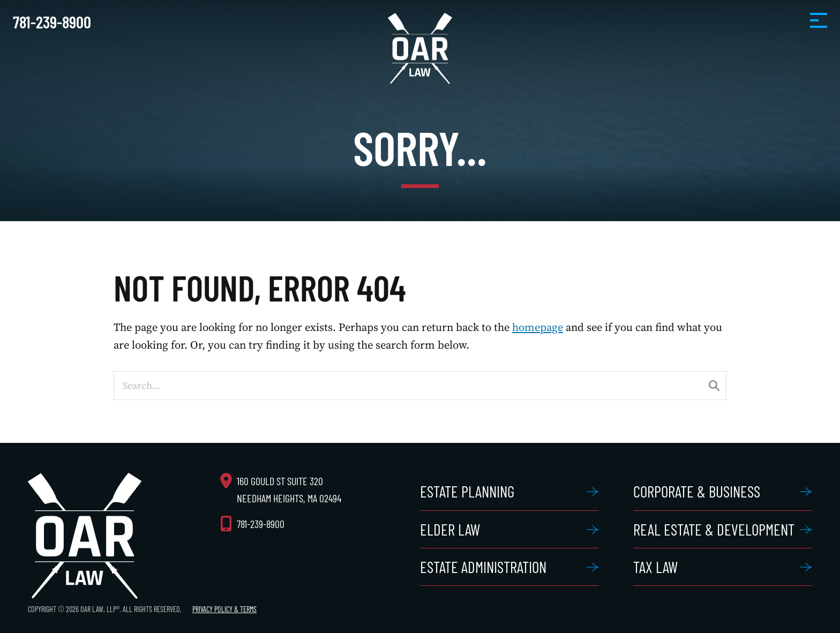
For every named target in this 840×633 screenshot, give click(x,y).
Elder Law (450, 529)
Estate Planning (467, 491)
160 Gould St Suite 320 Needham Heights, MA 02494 (289, 489)
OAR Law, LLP (420, 48)
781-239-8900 (52, 22)
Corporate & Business (697, 491)
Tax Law (655, 567)
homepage (538, 327)
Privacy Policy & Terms (224, 609)
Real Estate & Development (714, 529)
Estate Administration (483, 567)
